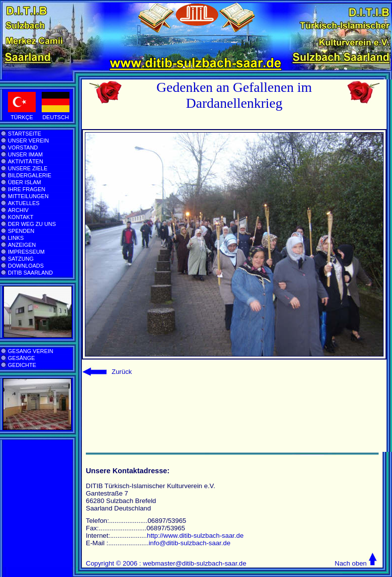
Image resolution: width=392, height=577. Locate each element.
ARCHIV (18, 210)
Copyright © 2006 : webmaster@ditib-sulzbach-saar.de (166, 563)
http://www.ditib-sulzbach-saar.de (195, 536)
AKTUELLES (24, 203)
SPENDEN (21, 231)
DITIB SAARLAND (30, 273)
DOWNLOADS (26, 266)
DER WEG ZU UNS (32, 224)
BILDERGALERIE (30, 175)
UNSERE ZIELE (28, 168)
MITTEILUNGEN (28, 196)
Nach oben (351, 563)
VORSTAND (23, 147)
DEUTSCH (55, 117)
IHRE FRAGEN (27, 189)
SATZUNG (21, 259)
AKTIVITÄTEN (26, 161)
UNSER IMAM (25, 154)
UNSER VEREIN (29, 141)
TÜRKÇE (22, 117)
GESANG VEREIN (31, 351)
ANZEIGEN (22, 245)
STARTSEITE (25, 134)
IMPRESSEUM (26, 252)
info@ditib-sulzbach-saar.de (190, 543)
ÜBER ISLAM (25, 182)
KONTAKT (21, 217)
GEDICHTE (22, 365)
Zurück (122, 372)
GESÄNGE (21, 358)
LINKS (16, 238)
